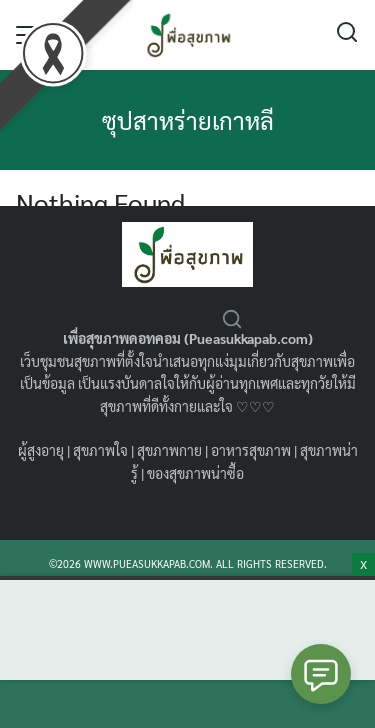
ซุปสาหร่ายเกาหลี (188, 120)
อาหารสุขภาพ (251, 450)
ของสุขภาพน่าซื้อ (195, 473)
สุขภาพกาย (169, 450)
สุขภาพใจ (100, 450)
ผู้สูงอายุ (41, 450)
